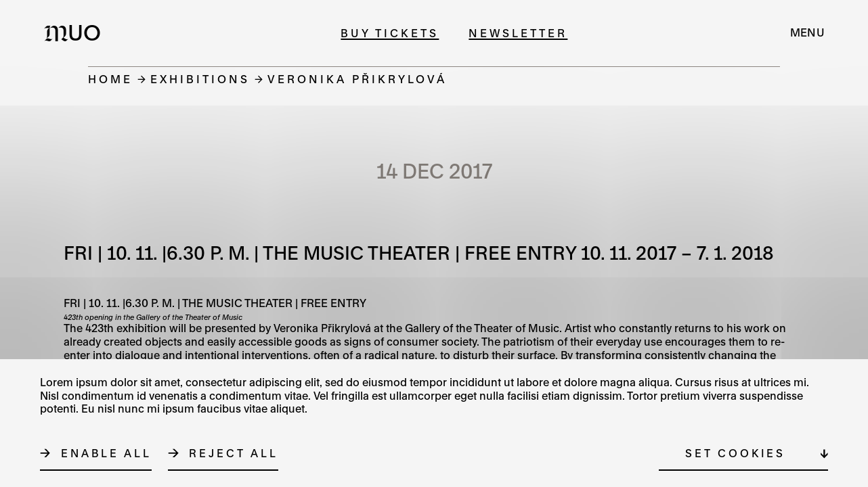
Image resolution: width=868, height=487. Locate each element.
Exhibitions (200, 79)
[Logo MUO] (77, 32)
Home (110, 79)
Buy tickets (390, 33)
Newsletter (518, 33)
